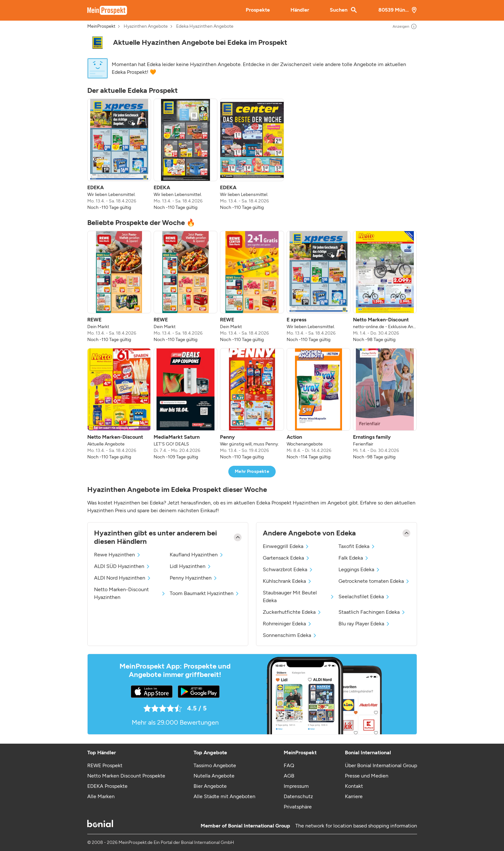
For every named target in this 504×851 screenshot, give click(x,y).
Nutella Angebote (214, 776)
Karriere (354, 796)
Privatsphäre (298, 807)
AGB (289, 776)
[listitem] (119, 155)
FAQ (289, 765)
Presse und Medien (367, 776)
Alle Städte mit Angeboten (224, 796)
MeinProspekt (101, 26)
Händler (300, 10)
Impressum (296, 786)
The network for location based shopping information (356, 826)
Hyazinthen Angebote (146, 26)
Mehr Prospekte (252, 471)
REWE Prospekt (105, 765)
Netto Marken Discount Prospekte (126, 776)
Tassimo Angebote (215, 765)
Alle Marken (101, 796)
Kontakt (354, 786)
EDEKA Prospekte (107, 786)
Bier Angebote (210, 786)
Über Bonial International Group (381, 765)
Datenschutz (298, 796)
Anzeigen (405, 26)
